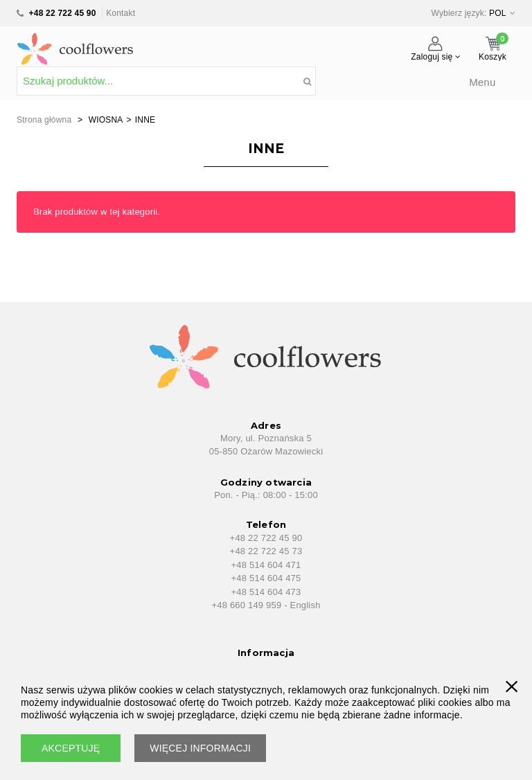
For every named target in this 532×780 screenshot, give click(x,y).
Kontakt (121, 13)
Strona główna (44, 120)
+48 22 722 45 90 (63, 13)
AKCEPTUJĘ (71, 748)
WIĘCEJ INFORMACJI (200, 748)
